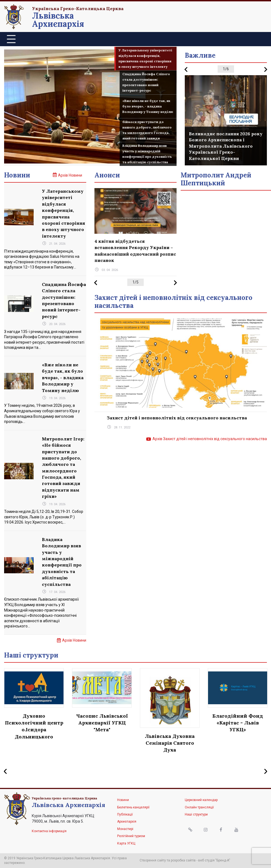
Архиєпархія (127, 822)
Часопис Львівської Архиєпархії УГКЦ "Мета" (102, 723)
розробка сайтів (183, 860)
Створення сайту (153, 860)
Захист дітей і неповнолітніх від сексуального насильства (177, 418)
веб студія (206, 860)
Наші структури (196, 814)
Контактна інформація (49, 831)
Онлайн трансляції (199, 807)
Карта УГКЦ (126, 843)
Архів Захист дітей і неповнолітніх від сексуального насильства (210, 439)
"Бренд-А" (223, 860)
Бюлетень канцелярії (133, 807)
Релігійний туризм (131, 836)
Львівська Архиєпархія (58, 20)
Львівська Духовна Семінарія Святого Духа (170, 743)
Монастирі (125, 829)
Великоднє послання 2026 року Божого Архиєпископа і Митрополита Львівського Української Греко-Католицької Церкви (226, 146)
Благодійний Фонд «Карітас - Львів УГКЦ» (238, 723)
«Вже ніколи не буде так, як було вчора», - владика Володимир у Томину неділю (63, 378)
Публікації (125, 814)
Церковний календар (201, 800)
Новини (123, 800)
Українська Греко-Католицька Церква (78, 8)
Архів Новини (70, 175)
